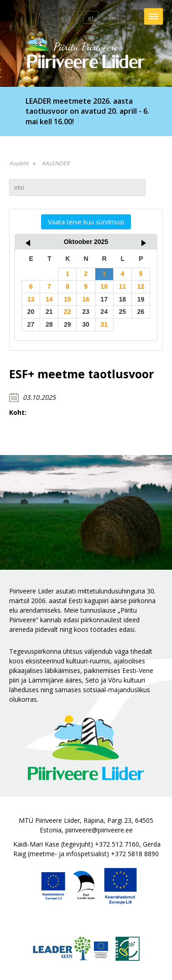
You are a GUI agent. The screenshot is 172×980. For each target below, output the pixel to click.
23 (86, 312)
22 (68, 312)
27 (31, 324)
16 (86, 299)
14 (49, 299)
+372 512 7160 (117, 844)
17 (104, 299)
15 (68, 299)
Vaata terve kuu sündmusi (86, 222)
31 (104, 324)
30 (86, 324)
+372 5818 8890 (135, 854)
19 (141, 299)
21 (49, 312)
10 (104, 286)
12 (141, 286)
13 (31, 299)
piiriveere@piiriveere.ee (99, 830)
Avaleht (19, 163)
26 (141, 312)
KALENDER (56, 163)
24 (104, 312)
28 (49, 324)
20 (31, 312)
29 (68, 324)
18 (122, 299)
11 (122, 286)
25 (122, 312)
